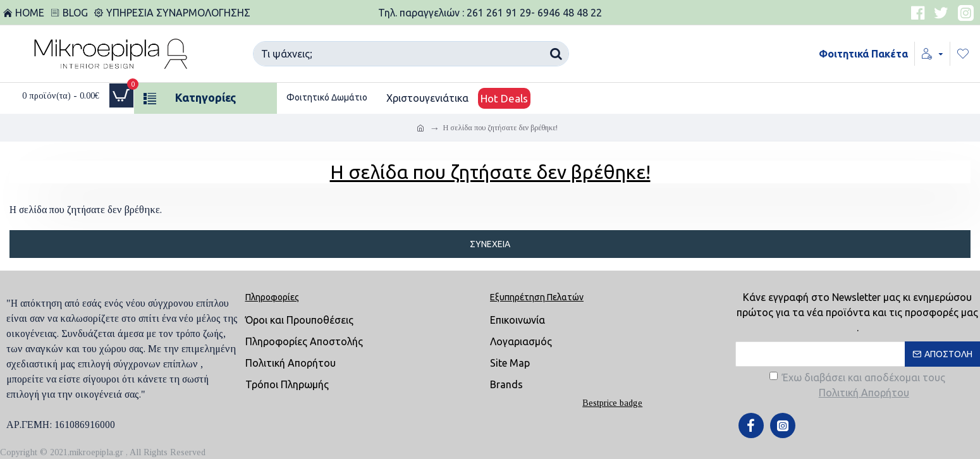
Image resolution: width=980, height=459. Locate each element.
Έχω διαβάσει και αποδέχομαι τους (857, 386)
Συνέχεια (490, 244)
